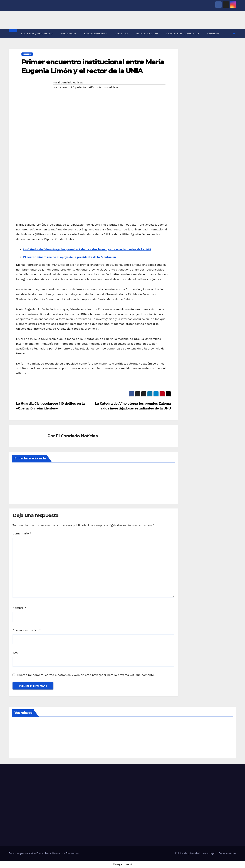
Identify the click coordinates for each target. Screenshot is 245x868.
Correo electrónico (27, 630)
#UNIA (114, 87)
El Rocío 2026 (147, 33)
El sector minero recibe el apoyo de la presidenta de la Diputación (70, 257)
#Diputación (79, 87)
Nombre (19, 608)
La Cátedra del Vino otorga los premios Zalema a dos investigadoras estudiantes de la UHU (87, 249)
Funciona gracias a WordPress (26, 853)
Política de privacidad (187, 853)
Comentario (22, 533)
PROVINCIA (68, 33)
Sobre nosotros (227, 853)
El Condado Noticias (70, 83)
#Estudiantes (98, 87)
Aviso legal (209, 853)
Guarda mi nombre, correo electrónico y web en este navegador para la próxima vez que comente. (86, 675)
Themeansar (73, 853)
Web (16, 653)
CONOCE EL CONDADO (182, 33)
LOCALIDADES (95, 33)
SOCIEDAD (27, 54)
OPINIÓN (213, 33)
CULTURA (122, 33)
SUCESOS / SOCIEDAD (37, 33)
